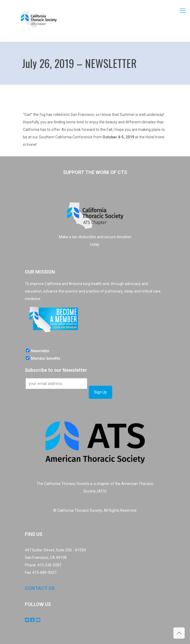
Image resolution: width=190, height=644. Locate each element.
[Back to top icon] (179, 633)
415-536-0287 (49, 565)
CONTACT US (40, 588)
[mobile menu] (183, 11)
